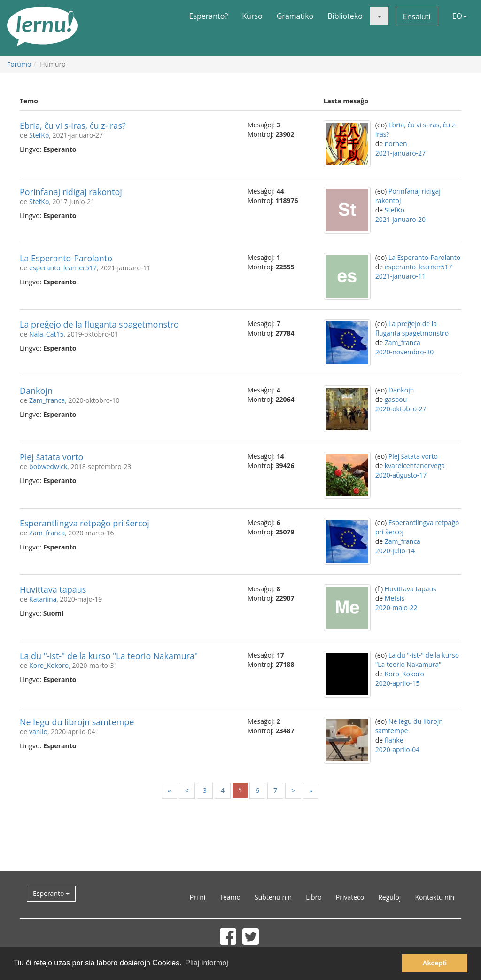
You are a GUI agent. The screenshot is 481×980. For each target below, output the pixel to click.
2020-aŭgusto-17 (401, 475)
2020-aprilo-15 (398, 683)
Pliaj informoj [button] (207, 963)
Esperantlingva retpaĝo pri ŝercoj (85, 523)
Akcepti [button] (434, 963)
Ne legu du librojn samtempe (77, 722)
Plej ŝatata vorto (51, 457)
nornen (396, 144)
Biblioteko (345, 16)
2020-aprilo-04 (398, 749)
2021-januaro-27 (400, 153)
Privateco (350, 897)
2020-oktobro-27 (401, 409)
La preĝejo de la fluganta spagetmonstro (99, 324)
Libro (314, 897)
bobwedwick (48, 466)
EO (460, 16)
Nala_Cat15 (46, 334)
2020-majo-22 (396, 608)
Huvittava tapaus (53, 589)
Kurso (252, 16)
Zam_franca (403, 342)
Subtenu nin (273, 897)
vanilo (38, 732)
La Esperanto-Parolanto (66, 258)
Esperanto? (209, 16)
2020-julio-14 (395, 551)
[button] (379, 16)
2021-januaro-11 (400, 276)
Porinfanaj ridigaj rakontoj (71, 192)
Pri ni (198, 897)
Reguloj (389, 897)
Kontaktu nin (434, 897)
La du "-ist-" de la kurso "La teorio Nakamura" (109, 656)
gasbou (396, 399)
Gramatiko (295, 16)
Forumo (19, 64)
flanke (394, 740)
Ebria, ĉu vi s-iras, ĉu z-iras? (73, 125)
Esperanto (51, 893)
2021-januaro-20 (400, 219)
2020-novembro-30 (405, 352)
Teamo (230, 897)
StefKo (39, 135)
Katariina (43, 599)
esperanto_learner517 (63, 268)
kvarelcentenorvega (415, 466)
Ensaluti (417, 16)
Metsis (395, 598)
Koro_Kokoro (49, 665)
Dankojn (36, 391)
